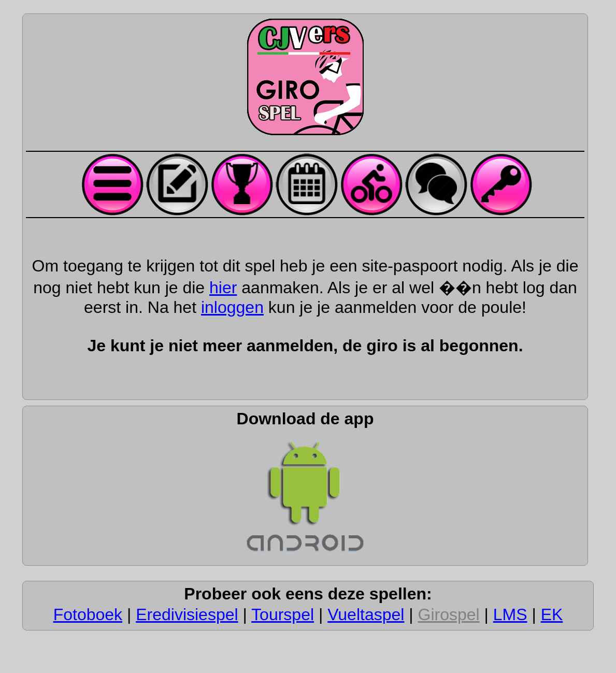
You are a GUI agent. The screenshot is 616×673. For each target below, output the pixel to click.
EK (552, 614)
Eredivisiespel (187, 614)
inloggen (232, 307)
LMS (510, 614)
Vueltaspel (366, 614)
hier (223, 288)
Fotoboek (88, 614)
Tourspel (283, 614)
